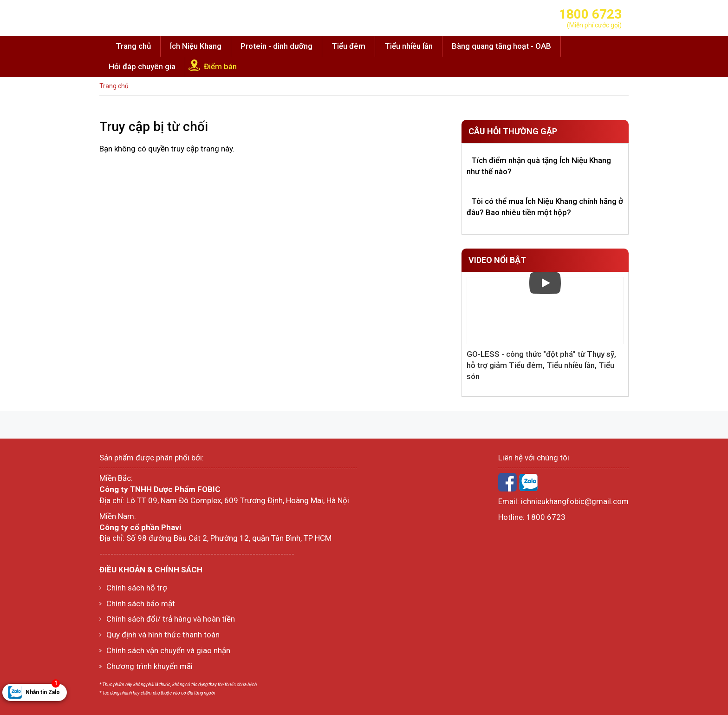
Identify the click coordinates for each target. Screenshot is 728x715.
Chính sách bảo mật (141, 603)
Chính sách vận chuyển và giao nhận (168, 650)
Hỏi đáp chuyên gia (142, 66)
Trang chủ (133, 46)
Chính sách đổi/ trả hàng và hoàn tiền (171, 619)
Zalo (528, 482)
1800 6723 (546, 517)
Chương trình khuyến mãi (149, 666)
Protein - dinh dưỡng (276, 46)
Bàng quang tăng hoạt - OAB (501, 46)
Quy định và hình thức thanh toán (163, 635)
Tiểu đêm (348, 46)
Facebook (507, 482)
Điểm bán (220, 66)
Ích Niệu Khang (196, 46)
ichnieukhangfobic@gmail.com (575, 501)
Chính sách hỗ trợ (137, 588)
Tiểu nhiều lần (409, 46)
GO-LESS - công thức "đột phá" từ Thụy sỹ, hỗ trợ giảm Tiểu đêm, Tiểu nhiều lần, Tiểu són (541, 365)
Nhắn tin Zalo (43, 690)
